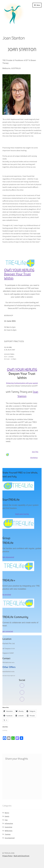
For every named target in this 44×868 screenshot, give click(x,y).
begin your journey (22, 514)
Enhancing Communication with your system (22, 383)
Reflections (9, 831)
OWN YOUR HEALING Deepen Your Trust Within (19, 274)
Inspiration (8, 827)
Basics (7, 813)
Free (6, 820)
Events (7, 816)
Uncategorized (10, 838)
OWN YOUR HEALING (22, 369)
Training (8, 834)
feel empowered (8, 557)
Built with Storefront (22, 856)
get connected (8, 631)
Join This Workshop (22, 455)
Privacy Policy (7, 856)
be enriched (7, 595)
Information (9, 823)
